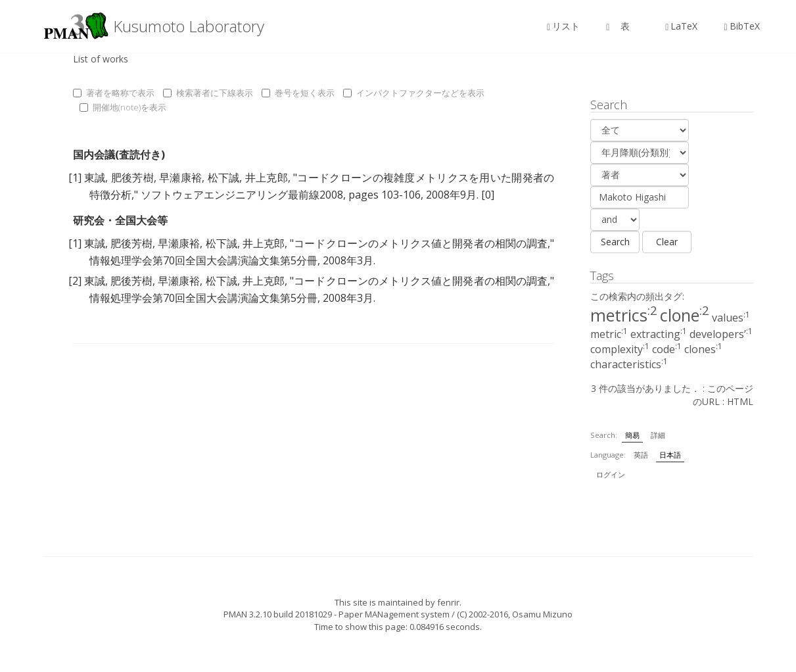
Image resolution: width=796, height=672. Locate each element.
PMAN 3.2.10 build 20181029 (278, 614)
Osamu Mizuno (542, 614)
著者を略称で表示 (114, 93)
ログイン (611, 474)
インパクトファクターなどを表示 (414, 93)
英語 (641, 455)
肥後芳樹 (132, 178)
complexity (620, 349)
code (667, 349)
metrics (624, 315)
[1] (75, 178)
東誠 (95, 178)
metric (609, 334)
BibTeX (741, 26)
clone (685, 315)
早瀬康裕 (180, 178)
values (731, 318)
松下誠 (224, 178)
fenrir (448, 602)
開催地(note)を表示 (123, 107)
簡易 (632, 435)
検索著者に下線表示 (208, 93)
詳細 (658, 435)
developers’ (721, 334)
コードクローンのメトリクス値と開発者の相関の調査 (421, 243)
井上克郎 (267, 178)
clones (703, 349)
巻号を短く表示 (298, 93)
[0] (488, 195)
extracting (659, 334)
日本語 (670, 455)
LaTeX (681, 26)
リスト (563, 26)
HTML (740, 401)
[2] (75, 281)
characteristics (629, 364)
